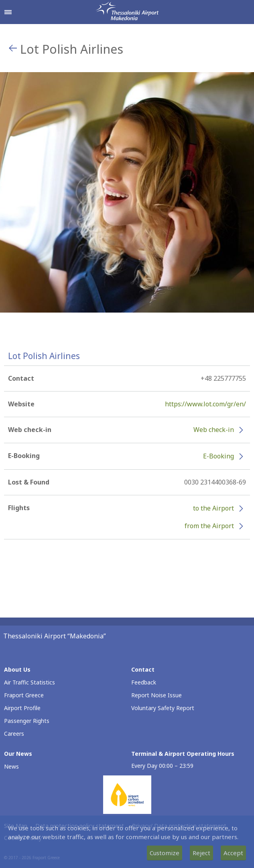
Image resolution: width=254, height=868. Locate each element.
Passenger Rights (27, 721)
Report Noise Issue (156, 695)
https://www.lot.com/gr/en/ (205, 404)
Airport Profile (22, 708)
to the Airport (213, 508)
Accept (233, 853)
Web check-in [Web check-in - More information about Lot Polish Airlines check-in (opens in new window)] (214, 430)
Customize (165, 853)
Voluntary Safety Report (163, 708)
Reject (201, 853)
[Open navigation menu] (8, 12)
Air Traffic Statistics (29, 682)
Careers (14, 734)
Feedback (144, 682)
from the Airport (209, 526)
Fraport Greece (24, 695)
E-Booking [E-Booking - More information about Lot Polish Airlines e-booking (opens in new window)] (218, 456)
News (11, 766)
